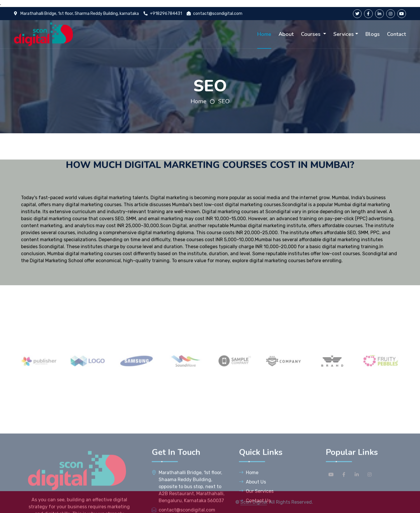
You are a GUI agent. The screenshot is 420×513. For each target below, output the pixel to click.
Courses (311, 34)
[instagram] (391, 14)
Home (264, 34)
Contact (397, 34)
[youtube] (402, 14)
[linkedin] (379, 14)
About (286, 34)
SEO (224, 101)
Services (344, 34)
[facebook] (368, 14)
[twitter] (357, 14)
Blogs (373, 34)
